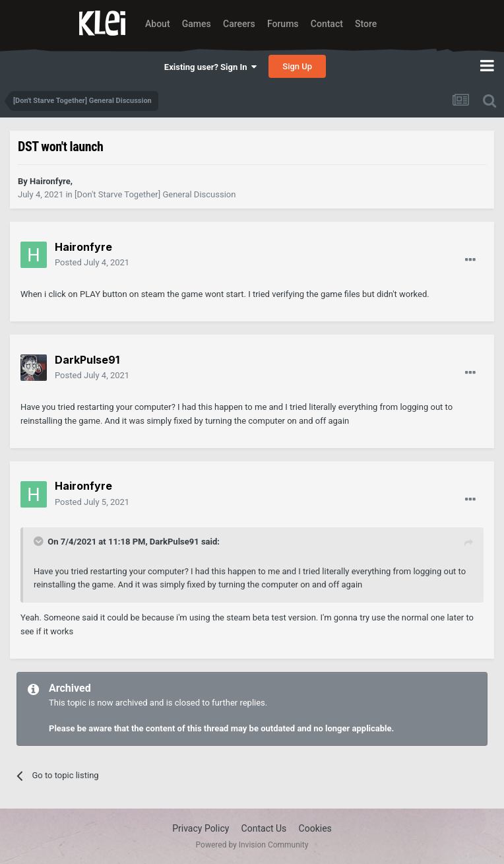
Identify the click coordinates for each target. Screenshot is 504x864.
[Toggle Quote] (40, 541)
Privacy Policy (201, 828)
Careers (239, 24)
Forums (283, 24)
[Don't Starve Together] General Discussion (155, 194)
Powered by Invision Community (252, 845)
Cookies (315, 828)
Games (197, 24)
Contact (327, 24)
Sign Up (297, 66)
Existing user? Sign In (210, 67)
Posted (92, 262)
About (158, 24)
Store (366, 24)
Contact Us (264, 828)
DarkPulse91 (174, 542)
